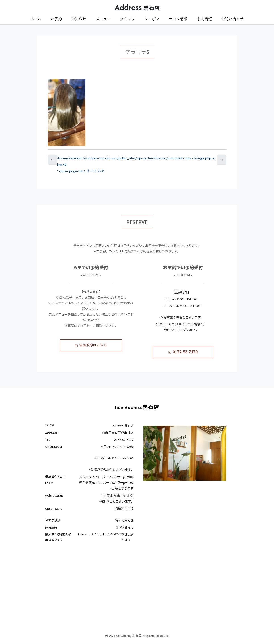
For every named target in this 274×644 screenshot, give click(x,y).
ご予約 (56, 19)
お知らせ (79, 19)
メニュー (103, 19)
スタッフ (128, 19)
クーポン (152, 19)
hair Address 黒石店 (137, 407)
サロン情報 (178, 19)
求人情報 (204, 19)
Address (137, 7)
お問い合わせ (233, 19)
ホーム (36, 19)
